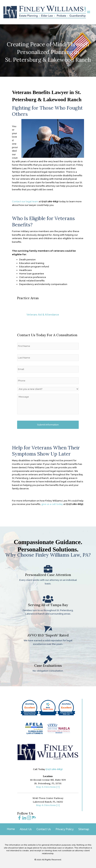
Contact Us (44, 829)
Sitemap (84, 829)
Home (11, 829)
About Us (26, 829)
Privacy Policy (65, 829)
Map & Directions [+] (48, 787)
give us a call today (52, 513)
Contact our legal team (25, 210)
